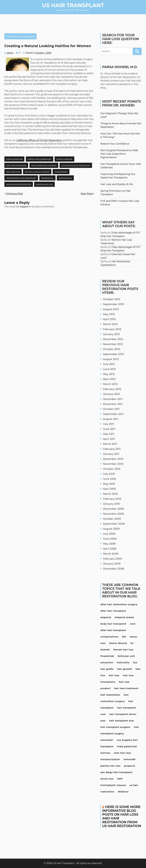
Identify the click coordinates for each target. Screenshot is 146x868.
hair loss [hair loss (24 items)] (114, 675)
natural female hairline (37, 172)
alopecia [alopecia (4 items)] (106, 617)
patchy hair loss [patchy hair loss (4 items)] (110, 766)
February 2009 (112, 559)
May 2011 (109, 434)
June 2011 (109, 429)
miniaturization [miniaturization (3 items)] (110, 759)
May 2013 (109, 314)
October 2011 (111, 409)
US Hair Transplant (73, 5)
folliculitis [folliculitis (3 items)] (123, 662)
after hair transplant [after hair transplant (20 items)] (113, 611)
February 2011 (112, 449)
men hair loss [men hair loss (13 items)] (122, 753)
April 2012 (109, 379)
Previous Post (14, 194)
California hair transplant (20, 36)
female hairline (64, 159)
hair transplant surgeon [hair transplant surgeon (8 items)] (115, 727)
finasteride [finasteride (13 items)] (107, 656)
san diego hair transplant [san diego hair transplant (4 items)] (116, 772)
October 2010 (112, 469)
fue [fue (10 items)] (135, 662)
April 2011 (109, 439)
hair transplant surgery (44, 165)
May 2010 (109, 484)
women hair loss (44, 184)
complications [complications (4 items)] (109, 637)
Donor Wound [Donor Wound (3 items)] (118, 643)
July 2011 (109, 424)
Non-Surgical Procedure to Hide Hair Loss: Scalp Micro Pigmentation (119, 154)
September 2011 (113, 414)
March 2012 (110, 384)
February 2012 (112, 389)
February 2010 (112, 499)
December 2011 (113, 399)
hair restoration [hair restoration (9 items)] (110, 695)
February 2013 (112, 329)
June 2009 (110, 539)
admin (10, 53)
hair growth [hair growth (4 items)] (125, 669)
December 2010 (113, 459)
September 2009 (114, 524)
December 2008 (113, 569)
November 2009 (113, 514)
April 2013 (109, 319)
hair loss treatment (16, 165)
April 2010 (109, 489)
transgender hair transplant (21, 178)
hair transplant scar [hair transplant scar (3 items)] (122, 721)
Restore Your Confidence (115, 144)
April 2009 (110, 549)
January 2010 (112, 504)
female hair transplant (40, 159)
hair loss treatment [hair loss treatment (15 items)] (126, 688)
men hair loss (13, 172)
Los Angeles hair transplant (76, 165)
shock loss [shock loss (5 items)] (107, 779)
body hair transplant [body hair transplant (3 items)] (113, 624)
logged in (25, 207)
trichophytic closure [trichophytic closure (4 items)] (113, 785)
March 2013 (110, 324)
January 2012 (111, 394)
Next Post (87, 194)
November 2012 (113, 344)
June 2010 (109, 479)
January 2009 (112, 564)
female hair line (14, 159)
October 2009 (112, 519)
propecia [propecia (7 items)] (130, 766)
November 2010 (113, 464)
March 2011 (110, 444)
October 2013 (112, 299)
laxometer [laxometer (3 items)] (107, 740)
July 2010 (109, 474)
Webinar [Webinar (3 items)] (123, 792)
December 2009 (113, 509)
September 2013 (113, 304)
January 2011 (111, 454)
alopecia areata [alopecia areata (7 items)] (125, 617)
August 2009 (111, 529)
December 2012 (113, 339)
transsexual (47, 178)
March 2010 (110, 494)
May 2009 (109, 544)
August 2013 (111, 309)
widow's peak (65, 178)
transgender (61, 172)
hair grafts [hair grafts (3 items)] (107, 669)
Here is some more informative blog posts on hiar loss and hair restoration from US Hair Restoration (122, 816)
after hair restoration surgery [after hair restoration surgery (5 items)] (119, 604)
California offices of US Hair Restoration (39, 140)
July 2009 (109, 534)
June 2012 (109, 369)
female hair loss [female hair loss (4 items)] (123, 650)
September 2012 (113, 354)
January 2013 (111, 334)
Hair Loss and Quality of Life (117, 184)
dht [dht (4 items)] (124, 637)
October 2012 (112, 349)
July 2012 (109, 364)
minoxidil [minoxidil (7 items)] (129, 759)
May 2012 (109, 374)
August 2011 (111, 419)
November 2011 (113, 404)
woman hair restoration (19, 184)
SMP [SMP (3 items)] (120, 779)
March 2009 (111, 554)
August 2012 (111, 359)
